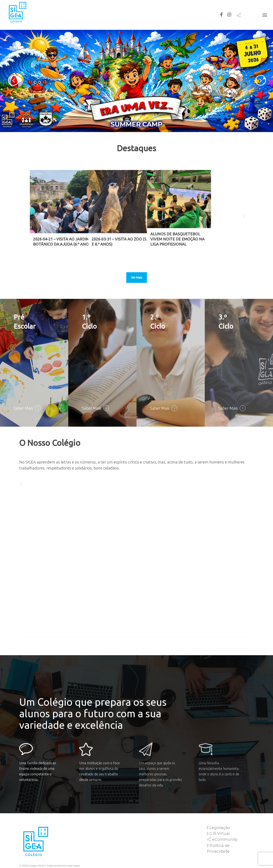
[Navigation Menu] (265, 15)
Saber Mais (23, 408)
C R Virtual (220, 833)
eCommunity (225, 839)
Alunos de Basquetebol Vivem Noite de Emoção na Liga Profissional (209, 239)
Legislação (220, 828)
